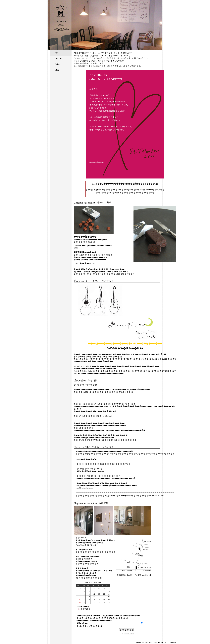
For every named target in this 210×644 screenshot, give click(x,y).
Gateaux (61, 59)
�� (86, 582)
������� (96, 626)
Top (61, 53)
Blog (61, 70)
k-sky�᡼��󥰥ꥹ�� (129, 634)
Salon (61, 64)
